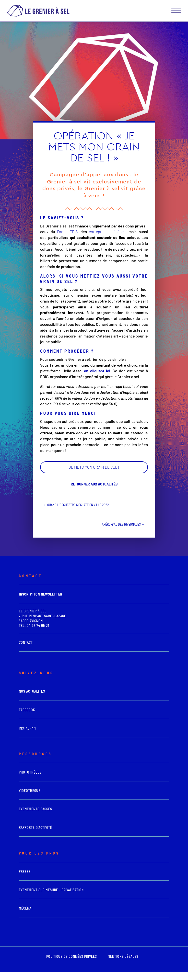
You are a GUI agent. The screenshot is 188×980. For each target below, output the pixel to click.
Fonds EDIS (66, 231)
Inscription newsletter (41, 594)
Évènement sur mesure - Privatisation (51, 890)
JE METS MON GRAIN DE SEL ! (94, 467)
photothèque (30, 772)
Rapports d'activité (35, 828)
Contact (26, 642)
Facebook (27, 710)
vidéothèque (30, 791)
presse (25, 872)
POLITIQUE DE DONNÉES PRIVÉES (72, 956)
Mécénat (26, 908)
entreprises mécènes (107, 231)
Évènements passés (35, 809)
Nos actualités (32, 691)
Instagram (27, 728)
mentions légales (123, 956)
